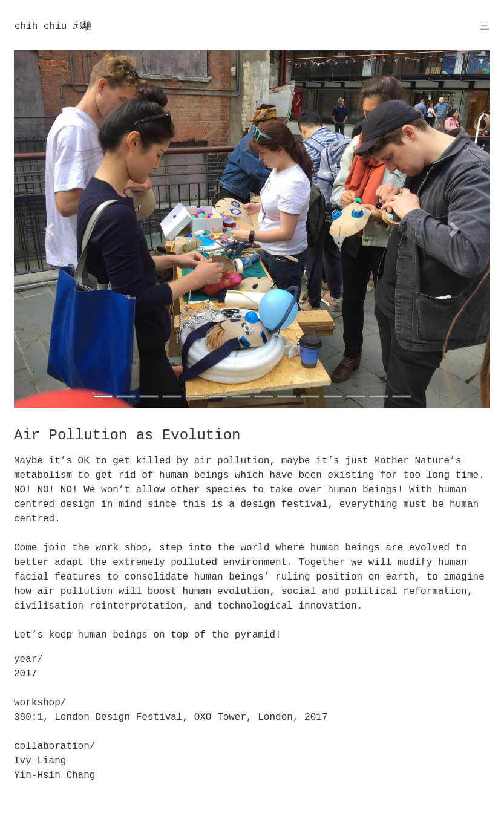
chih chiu (53, 26)
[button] (50, 229)
